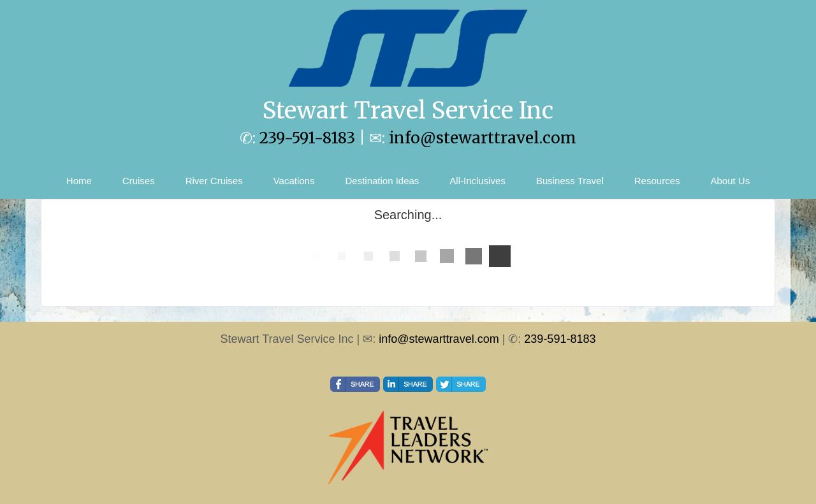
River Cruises (214, 181)
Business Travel (570, 181)
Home (79, 181)
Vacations (294, 181)
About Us (730, 181)
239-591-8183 (307, 138)
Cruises (139, 181)
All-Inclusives (477, 181)
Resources (657, 181)
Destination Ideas (382, 181)
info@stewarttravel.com (483, 138)
